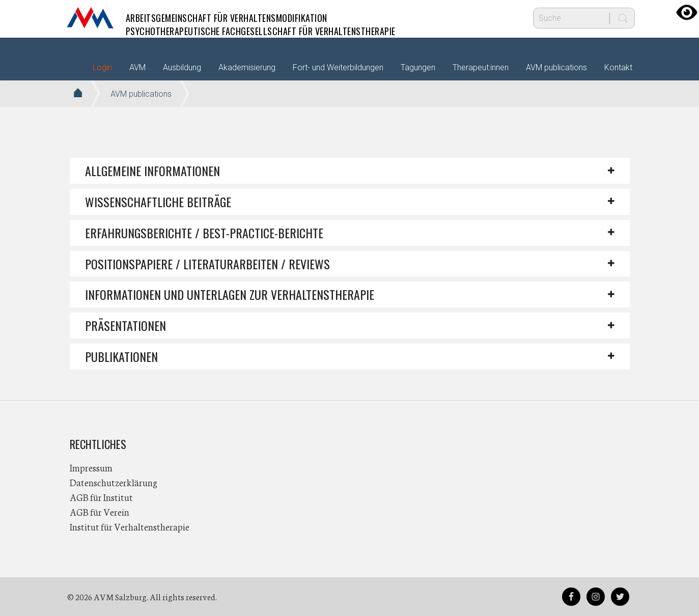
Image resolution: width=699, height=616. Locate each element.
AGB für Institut (101, 497)
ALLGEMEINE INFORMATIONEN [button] (152, 171)
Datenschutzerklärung (114, 482)
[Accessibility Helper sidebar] (687, 12)
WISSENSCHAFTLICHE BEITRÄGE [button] (158, 202)
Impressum (91, 467)
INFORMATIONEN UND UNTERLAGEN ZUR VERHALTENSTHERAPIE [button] (230, 294)
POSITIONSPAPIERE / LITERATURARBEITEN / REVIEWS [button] (207, 264)
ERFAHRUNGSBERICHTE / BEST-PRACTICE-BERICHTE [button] (204, 233)
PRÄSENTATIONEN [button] (125, 325)
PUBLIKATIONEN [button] (121, 356)
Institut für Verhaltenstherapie (130, 526)
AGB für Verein (100, 512)
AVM (90, 18)
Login (102, 67)
